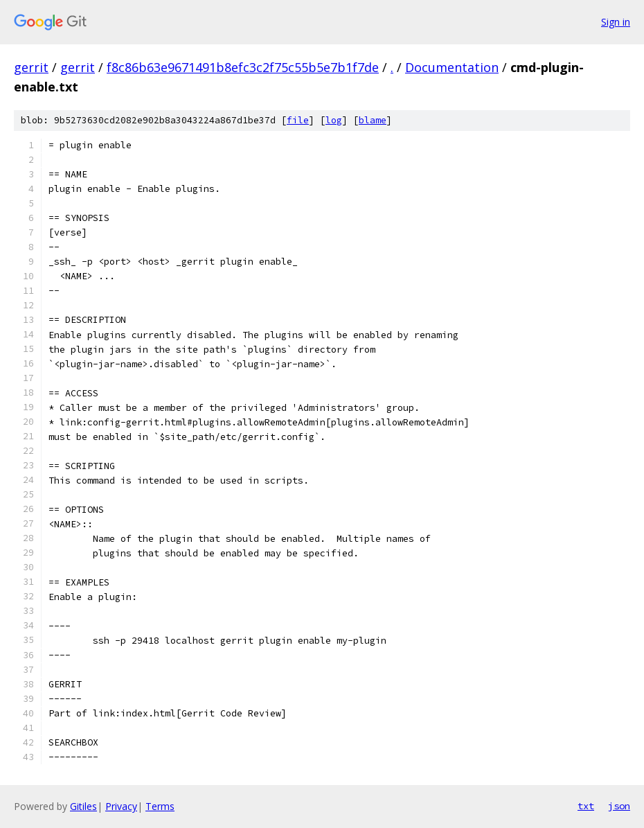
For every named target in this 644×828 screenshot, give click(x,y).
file (298, 120)
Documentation (452, 67)
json (619, 806)
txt (586, 806)
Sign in (616, 22)
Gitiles (83, 806)
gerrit (31, 67)
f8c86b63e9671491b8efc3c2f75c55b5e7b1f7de (243, 67)
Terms (160, 806)
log (334, 120)
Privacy (121, 806)
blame (373, 120)
